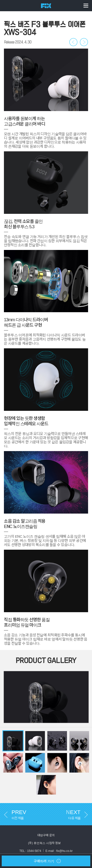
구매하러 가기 (31, 862)
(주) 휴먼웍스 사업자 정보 (46, 843)
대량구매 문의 (46, 835)
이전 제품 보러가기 (73, 42)
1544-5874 (34, 851)
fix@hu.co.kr (64, 851)
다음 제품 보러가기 (84, 42)
